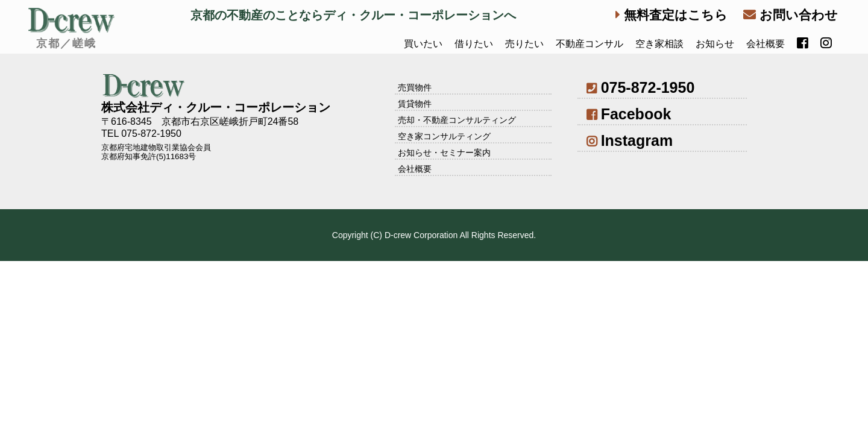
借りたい (474, 44)
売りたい (524, 44)
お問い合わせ (791, 15)
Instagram (630, 140)
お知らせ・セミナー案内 (444, 153)
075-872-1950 (640, 87)
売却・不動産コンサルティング (457, 120)
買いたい (423, 44)
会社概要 (766, 44)
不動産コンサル (590, 44)
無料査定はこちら (671, 15)
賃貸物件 (415, 104)
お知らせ (715, 44)
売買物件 (415, 87)
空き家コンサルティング (444, 136)
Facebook (629, 114)
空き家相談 (659, 44)
